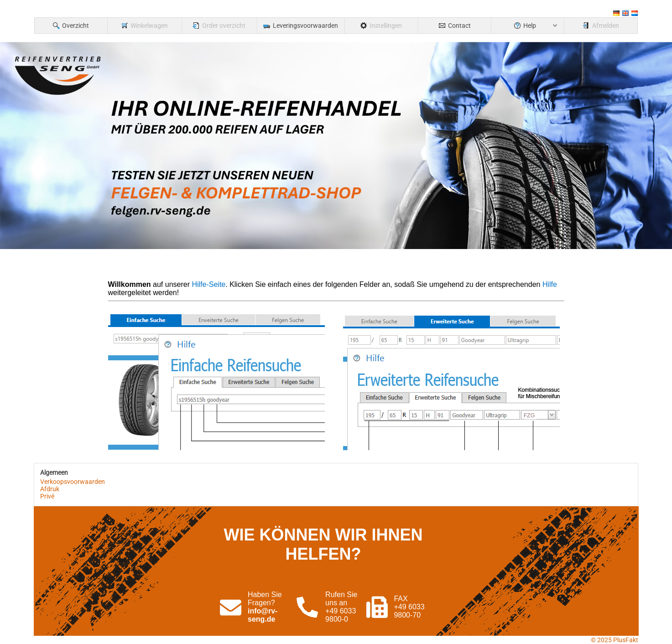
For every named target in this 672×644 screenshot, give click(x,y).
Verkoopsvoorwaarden (73, 482)
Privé (47, 496)
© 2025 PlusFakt (615, 640)
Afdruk (50, 489)
